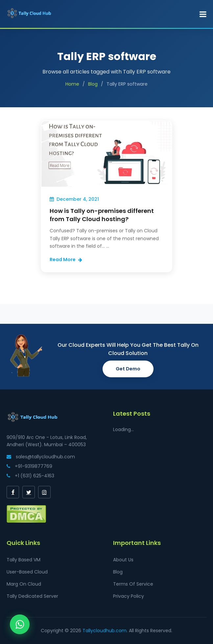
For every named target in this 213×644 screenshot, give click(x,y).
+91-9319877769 (29, 466)
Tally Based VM (24, 560)
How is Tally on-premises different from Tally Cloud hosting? (102, 215)
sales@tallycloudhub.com (41, 457)
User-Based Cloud (27, 572)
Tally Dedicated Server (32, 596)
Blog (93, 84)
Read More (66, 260)
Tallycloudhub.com (105, 631)
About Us (123, 560)
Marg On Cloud (24, 584)
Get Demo (128, 369)
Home (72, 84)
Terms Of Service (133, 584)
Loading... (123, 429)
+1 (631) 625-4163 (30, 476)
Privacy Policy (129, 596)
